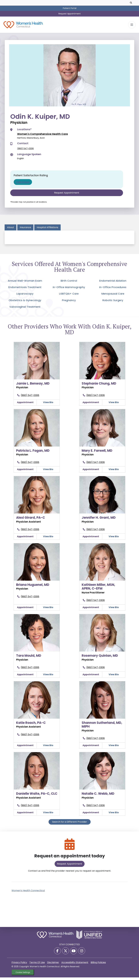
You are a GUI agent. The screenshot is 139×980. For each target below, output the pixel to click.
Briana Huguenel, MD (33, 587)
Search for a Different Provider (70, 824)
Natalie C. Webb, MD (98, 796)
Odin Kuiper (23, 185)
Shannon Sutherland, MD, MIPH (102, 727)
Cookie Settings (23, 975)
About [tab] (11, 230)
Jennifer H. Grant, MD (99, 520)
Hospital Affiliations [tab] (47, 230)
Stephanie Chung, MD (99, 386)
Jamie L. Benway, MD (33, 386)
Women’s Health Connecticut (28, 893)
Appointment (25, 405)
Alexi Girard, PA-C (31, 520)
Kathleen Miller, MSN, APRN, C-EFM (98, 589)
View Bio (48, 405)
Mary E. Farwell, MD (97, 453)
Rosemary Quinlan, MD (100, 658)
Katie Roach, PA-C (31, 725)
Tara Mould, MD (29, 658)
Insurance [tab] (25, 230)
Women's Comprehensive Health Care (42, 137)
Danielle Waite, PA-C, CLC (37, 796)
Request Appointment (70, 14)
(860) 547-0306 (25, 151)
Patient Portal (70, 8)
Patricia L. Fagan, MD (33, 453)
